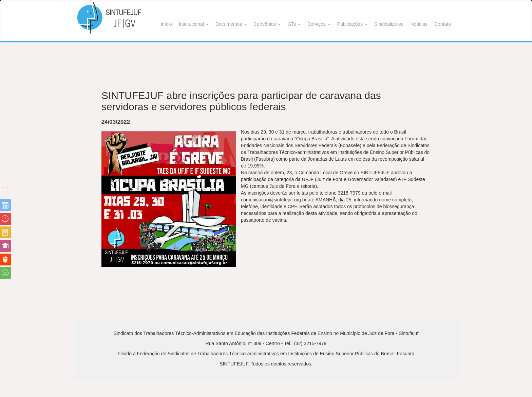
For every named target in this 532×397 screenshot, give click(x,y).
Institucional (194, 24)
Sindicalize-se (389, 24)
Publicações (352, 24)
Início (166, 24)
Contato (443, 24)
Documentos (231, 24)
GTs (294, 24)
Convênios (267, 24)
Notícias (419, 24)
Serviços (319, 24)
